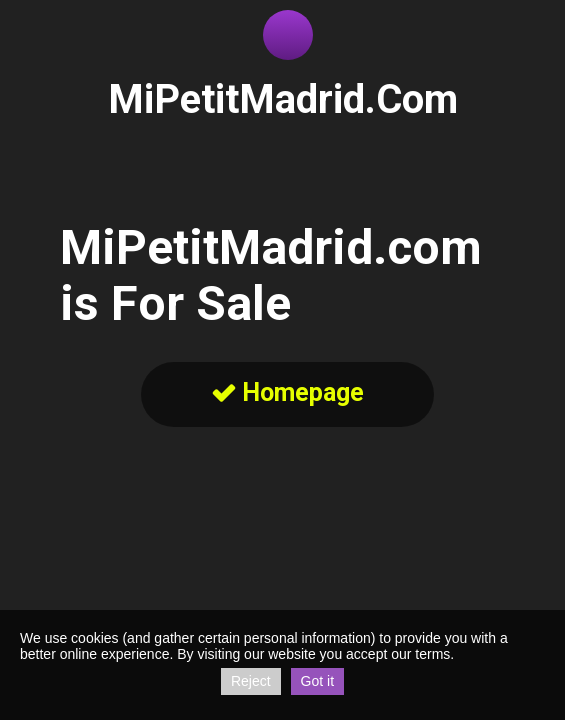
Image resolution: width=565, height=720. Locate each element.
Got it (317, 681)
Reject (251, 681)
